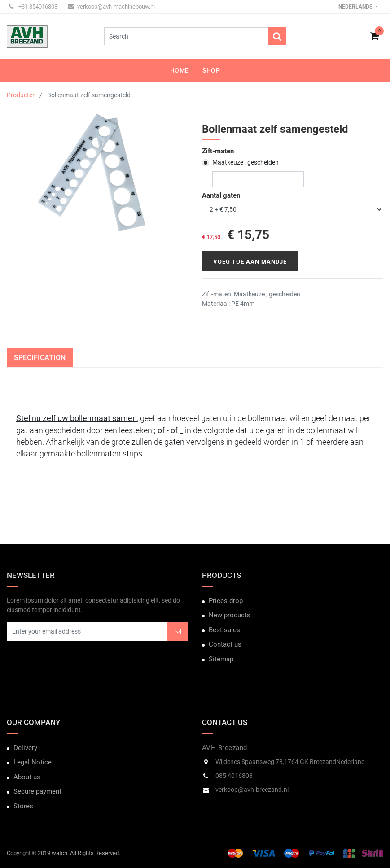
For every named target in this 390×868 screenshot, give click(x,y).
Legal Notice (33, 762)
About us (27, 777)
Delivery (25, 748)
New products (230, 615)
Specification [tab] (40, 358)
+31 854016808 (33, 7)
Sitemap (221, 659)
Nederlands (356, 7)
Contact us (225, 644)
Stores (23, 806)
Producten (21, 95)
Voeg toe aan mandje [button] (250, 262)
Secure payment (37, 791)
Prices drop (226, 601)
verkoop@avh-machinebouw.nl (111, 7)
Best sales (224, 630)
